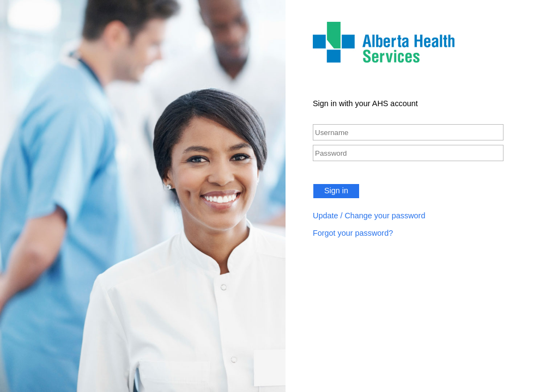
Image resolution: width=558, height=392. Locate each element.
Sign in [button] (336, 191)
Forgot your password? (353, 233)
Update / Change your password (369, 216)
